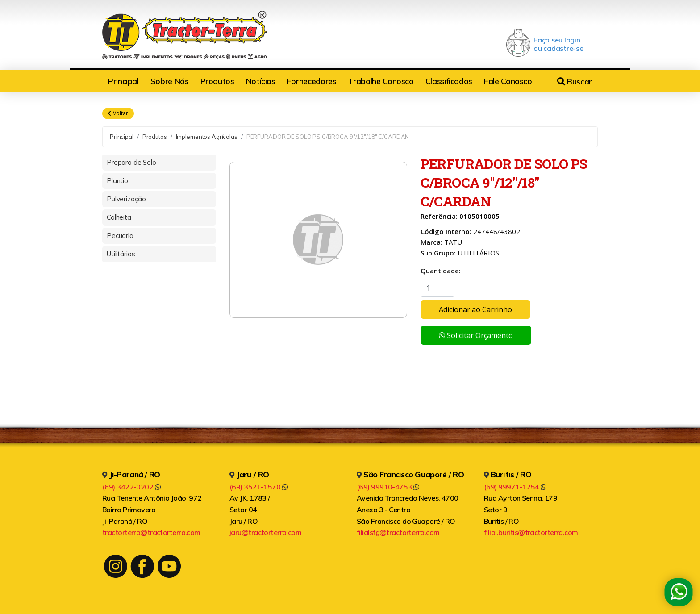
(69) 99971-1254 (515, 487)
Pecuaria (120, 236)
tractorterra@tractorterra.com (151, 532)
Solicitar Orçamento (476, 335)
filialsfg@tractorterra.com (398, 532)
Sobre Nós (170, 81)
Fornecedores (312, 81)
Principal (123, 81)
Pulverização (126, 199)
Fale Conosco (508, 81)
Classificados (449, 81)
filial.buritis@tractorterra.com (531, 532)
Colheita (119, 217)
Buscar (575, 81)
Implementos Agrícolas (207, 137)
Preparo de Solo (131, 162)
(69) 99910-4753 (388, 487)
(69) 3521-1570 (258, 487)
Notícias (261, 81)
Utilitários (121, 254)
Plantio (117, 181)
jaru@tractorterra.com (265, 532)
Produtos (217, 81)
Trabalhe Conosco (381, 81)
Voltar (118, 113)
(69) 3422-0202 (131, 487)
